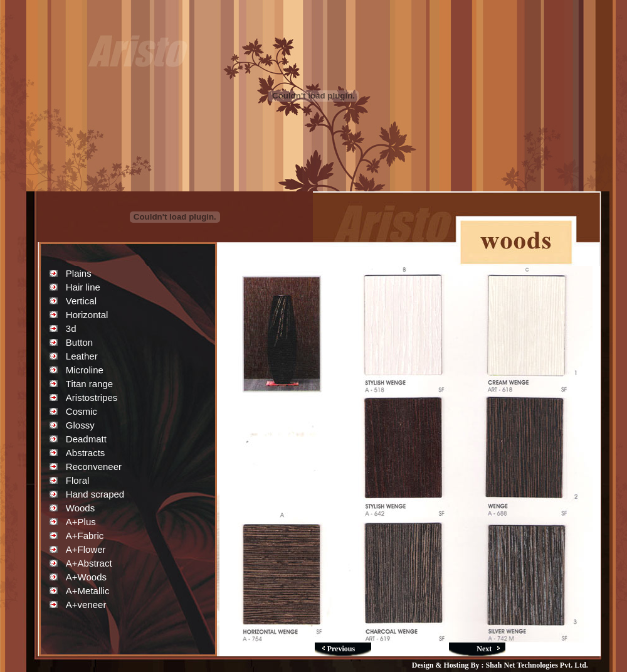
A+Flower (86, 549)
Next (484, 649)
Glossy (80, 425)
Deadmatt (86, 439)
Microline (85, 370)
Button (79, 342)
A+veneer (86, 605)
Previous (341, 649)
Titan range (89, 384)
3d (71, 328)
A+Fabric (85, 536)
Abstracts (86, 453)
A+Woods (86, 577)
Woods (80, 508)
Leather (82, 356)
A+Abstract (89, 563)
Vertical (81, 301)
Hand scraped (95, 494)
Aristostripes (92, 397)
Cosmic (82, 411)
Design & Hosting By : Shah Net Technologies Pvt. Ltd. (500, 665)
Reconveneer (94, 467)
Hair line (83, 287)
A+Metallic (88, 591)
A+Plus (81, 522)
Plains (79, 273)
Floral (78, 480)
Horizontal (87, 315)
